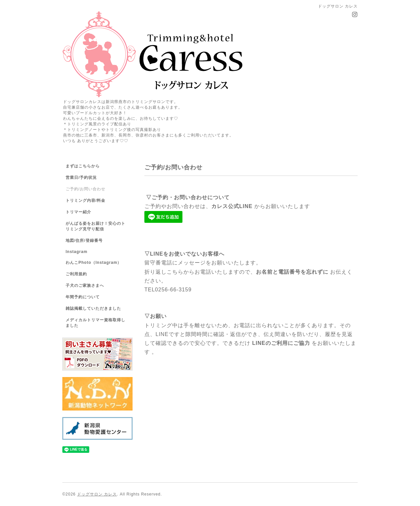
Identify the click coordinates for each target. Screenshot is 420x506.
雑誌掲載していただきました (93, 308)
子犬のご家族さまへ (85, 285)
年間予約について (83, 297)
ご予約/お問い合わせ (85, 189)
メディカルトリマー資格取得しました (95, 323)
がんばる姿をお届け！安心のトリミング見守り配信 (95, 226)
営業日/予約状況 (81, 178)
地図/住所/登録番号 (84, 241)
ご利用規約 (76, 274)
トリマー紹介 (78, 212)
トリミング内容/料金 (85, 200)
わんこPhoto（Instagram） (94, 263)
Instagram (76, 252)
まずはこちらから (83, 166)
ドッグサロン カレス (97, 494)
